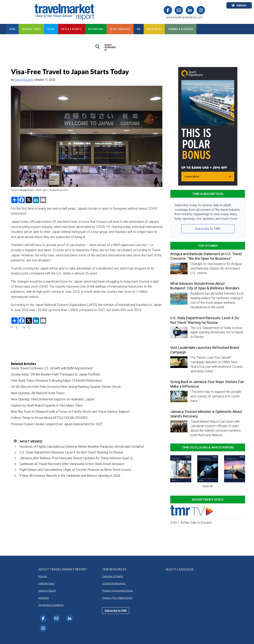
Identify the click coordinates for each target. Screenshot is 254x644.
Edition (239, 5)
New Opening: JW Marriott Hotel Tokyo (38, 393)
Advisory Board (47, 591)
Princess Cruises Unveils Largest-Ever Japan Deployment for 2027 (57, 424)
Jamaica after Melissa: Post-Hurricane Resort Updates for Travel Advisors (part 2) (76, 458)
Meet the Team (46, 583)
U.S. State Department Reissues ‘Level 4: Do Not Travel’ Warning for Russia (71, 452)
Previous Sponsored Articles (118, 591)
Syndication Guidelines (51, 605)
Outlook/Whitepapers (114, 583)
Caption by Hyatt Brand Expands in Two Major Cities (47, 405)
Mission (43, 576)
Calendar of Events (113, 576)
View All (208, 486)
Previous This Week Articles (117, 598)
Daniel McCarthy (24, 80)
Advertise (44, 598)
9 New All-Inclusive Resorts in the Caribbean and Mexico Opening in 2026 (70, 476)
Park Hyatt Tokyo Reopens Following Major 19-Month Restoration (57, 381)
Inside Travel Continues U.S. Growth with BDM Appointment (52, 368)
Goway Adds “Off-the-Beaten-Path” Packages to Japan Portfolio (56, 374)
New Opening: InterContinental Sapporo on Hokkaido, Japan (53, 399)
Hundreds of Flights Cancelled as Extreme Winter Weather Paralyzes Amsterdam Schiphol (82, 447)
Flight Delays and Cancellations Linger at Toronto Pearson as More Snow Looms (75, 470)
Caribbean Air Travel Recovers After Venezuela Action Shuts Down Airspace (72, 464)
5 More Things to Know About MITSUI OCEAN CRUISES (49, 418)
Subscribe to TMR (208, 229)
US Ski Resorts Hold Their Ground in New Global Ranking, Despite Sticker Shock (66, 387)
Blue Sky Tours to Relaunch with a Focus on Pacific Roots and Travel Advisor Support (70, 412)
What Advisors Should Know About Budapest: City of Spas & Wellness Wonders (205, 286)
